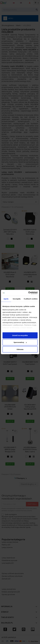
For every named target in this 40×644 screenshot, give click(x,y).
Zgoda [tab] (6, 299)
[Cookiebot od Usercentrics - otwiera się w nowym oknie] (28, 293)
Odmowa (20, 349)
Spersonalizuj (20, 342)
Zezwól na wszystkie (20, 335)
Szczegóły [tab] (17, 299)
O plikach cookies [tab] (31, 299)
